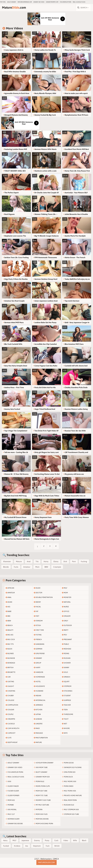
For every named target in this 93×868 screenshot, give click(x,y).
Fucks (16, 567)
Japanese (25, 841)
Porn (74, 562)
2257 (37, 859)
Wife (75, 841)
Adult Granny (12, 2)
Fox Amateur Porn (66, 2)
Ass (27, 846)
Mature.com (16, 8)
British (57, 846)
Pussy (47, 841)
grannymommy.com (52, 2)
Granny (37, 841)
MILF (14, 841)
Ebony (56, 562)
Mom (37, 567)
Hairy (5, 841)
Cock (56, 841)
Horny (46, 562)
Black (84, 841)
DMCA (56, 859)
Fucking (84, 562)
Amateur (27, 567)
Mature (19, 562)
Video (66, 841)
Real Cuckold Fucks (79, 2)
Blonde (6, 567)
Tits (37, 562)
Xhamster (7, 562)
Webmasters (46, 859)
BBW (46, 567)
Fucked (6, 846)
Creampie (57, 567)
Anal (29, 562)
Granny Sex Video (39, 2)
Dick (65, 562)
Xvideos (17, 846)
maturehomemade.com (25, 2)
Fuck (48, 846)
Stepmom (37, 846)
